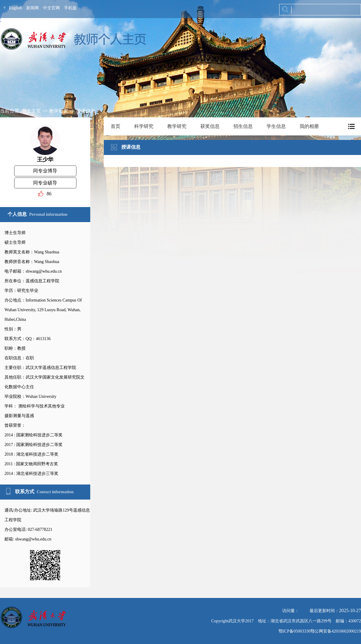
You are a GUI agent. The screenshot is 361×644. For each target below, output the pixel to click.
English (15, 8)
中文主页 (31, 111)
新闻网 (32, 8)
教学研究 (59, 111)
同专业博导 (45, 171)
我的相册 (309, 126)
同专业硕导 (45, 183)
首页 (116, 126)
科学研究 (144, 126)
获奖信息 (210, 126)
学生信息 (276, 126)
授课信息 (86, 111)
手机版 (70, 8)
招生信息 (243, 126)
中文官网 (51, 8)
